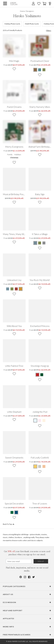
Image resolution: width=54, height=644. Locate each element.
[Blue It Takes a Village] (35, 243)
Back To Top (9, 524)
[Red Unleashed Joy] (16, 289)
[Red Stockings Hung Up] (38, 375)
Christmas (14, 158)
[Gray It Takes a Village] (44, 243)
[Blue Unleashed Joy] (8, 289)
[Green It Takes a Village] (40, 243)
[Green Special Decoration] (12, 512)
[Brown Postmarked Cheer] (35, 70)
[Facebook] (29, 577)
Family (10, 154)
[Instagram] (25, 577)
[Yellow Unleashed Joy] (21, 289)
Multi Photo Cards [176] (32, 24)
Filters (49, 31)
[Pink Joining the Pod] (40, 421)
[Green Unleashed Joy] (12, 289)
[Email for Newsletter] (19, 561)
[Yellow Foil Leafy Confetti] (35, 466)
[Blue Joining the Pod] (35, 421)
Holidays (18, 154)
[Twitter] (34, 577)
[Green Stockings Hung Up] (42, 375)
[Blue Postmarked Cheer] (40, 70)
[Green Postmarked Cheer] (44, 70)
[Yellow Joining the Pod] (44, 421)
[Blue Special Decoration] (16, 512)
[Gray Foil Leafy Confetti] (40, 466)
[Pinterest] (21, 577)
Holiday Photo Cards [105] (12, 24)
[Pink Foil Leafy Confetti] (44, 466)
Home (22, 11)
